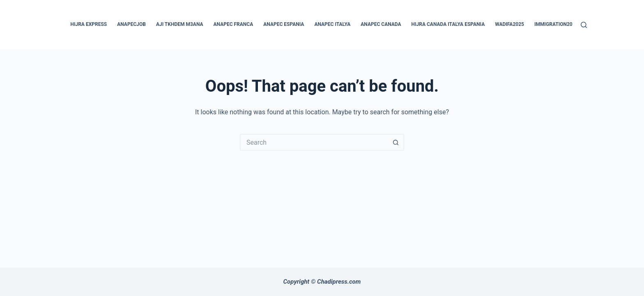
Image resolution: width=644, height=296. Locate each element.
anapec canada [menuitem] (381, 24)
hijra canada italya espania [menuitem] (448, 24)
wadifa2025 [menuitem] (509, 24)
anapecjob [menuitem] (131, 24)
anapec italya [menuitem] (332, 24)
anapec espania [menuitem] (284, 24)
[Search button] (396, 142)
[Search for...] (314, 142)
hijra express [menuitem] (89, 24)
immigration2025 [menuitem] (556, 24)
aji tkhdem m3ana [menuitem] (180, 24)
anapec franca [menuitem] (233, 24)
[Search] (584, 25)
